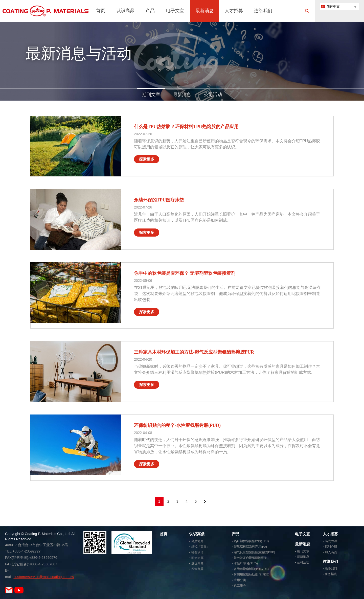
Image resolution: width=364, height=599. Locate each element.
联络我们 (331, 568)
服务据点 (331, 574)
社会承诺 (197, 552)
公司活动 (213, 95)
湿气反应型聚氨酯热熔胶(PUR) (254, 552)
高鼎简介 (197, 541)
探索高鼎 (197, 569)
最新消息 (204, 11)
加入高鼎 (331, 552)
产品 (150, 11)
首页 (101, 11)
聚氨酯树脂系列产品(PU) (250, 547)
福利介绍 (331, 547)
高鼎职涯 (331, 541)
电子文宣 (175, 11)
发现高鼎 (197, 563)
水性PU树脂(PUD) (246, 563)
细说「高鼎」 (200, 547)
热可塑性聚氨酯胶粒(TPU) (251, 541)
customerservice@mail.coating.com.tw (44, 577)
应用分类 (240, 580)
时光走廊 (197, 558)
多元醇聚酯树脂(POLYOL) (251, 569)
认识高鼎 (125, 11)
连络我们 (263, 11)
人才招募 (234, 11)
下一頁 (205, 501)
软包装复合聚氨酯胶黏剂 (251, 558)
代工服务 (240, 586)
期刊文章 (151, 95)
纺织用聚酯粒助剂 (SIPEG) (252, 574)
